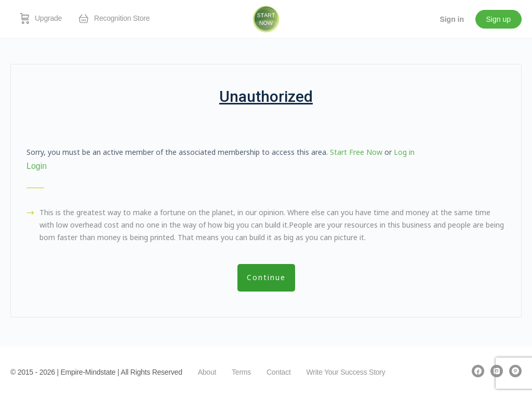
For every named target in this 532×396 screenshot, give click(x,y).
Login (37, 166)
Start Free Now (356, 152)
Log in (404, 152)
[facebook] (478, 371)
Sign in (452, 19)
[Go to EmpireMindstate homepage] (266, 18)
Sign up (498, 19)
